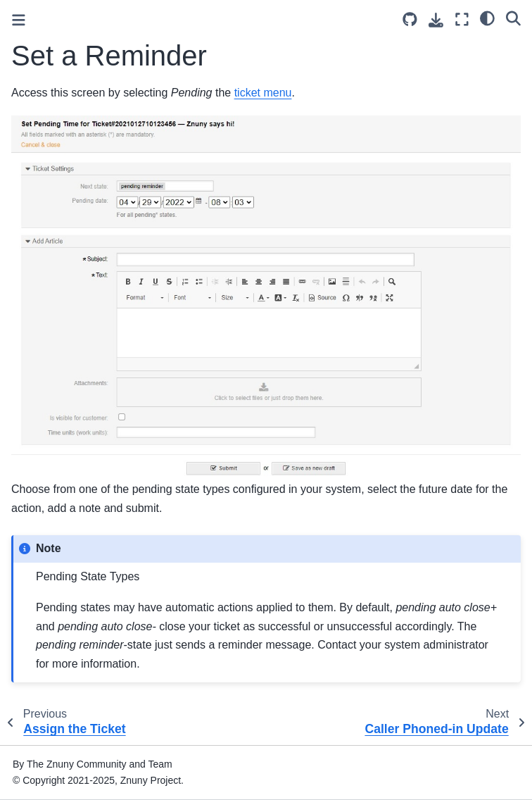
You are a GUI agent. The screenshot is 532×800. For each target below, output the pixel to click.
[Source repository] (410, 19)
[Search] (513, 18)
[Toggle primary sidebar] (19, 20)
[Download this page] (436, 20)
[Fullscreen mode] (462, 19)
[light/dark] (487, 18)
